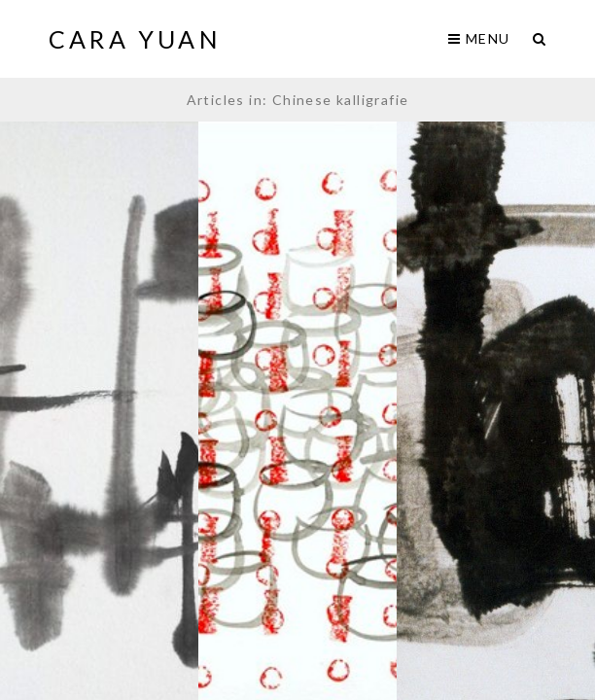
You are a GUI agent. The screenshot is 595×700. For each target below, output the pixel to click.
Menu (479, 38)
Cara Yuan (135, 39)
